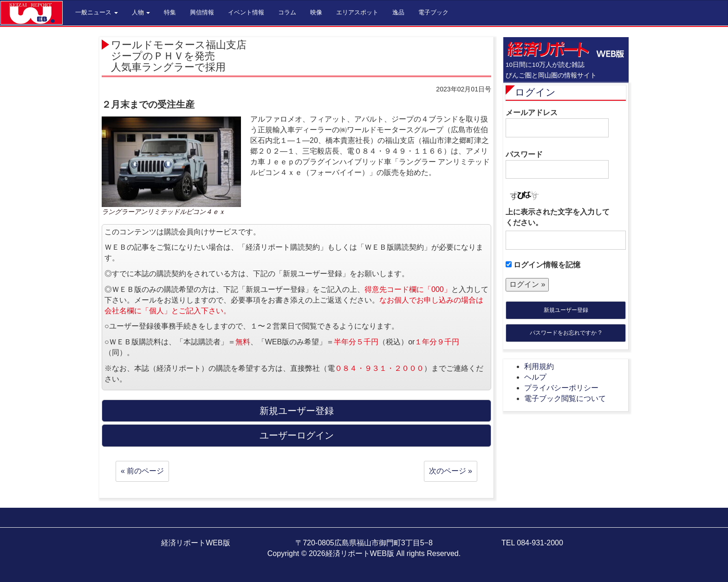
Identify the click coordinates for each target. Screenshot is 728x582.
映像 (316, 12)
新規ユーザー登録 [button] (297, 411)
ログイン (535, 92)
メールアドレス (557, 123)
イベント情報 (246, 12)
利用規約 (539, 366)
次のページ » (451, 471)
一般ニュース (97, 12)
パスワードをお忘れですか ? (565, 333)
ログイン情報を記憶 (543, 265)
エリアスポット (357, 12)
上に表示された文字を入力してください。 (558, 217)
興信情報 (202, 12)
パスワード (557, 165)
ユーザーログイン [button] (297, 435)
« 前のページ (142, 471)
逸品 (398, 12)
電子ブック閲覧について (565, 398)
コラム (287, 12)
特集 (170, 12)
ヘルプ (535, 377)
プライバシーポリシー (561, 388)
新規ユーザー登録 (566, 310)
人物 (141, 12)
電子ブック (433, 12)
